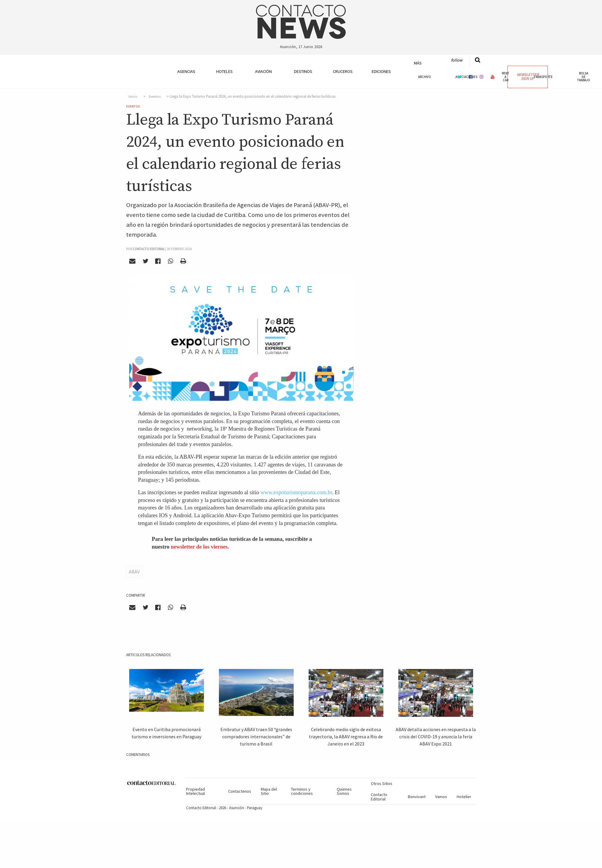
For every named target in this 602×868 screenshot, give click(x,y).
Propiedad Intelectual (195, 791)
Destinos (303, 71)
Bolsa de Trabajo (584, 76)
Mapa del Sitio (269, 791)
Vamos (441, 797)
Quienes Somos (344, 791)
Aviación (263, 71)
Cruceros (342, 71)
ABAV (134, 572)
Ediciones (381, 71)
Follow (457, 60)
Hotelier (464, 797)
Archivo (425, 77)
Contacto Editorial (379, 797)
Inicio (133, 97)
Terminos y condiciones (302, 791)
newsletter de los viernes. (200, 547)
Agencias (186, 71)
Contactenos (240, 791)
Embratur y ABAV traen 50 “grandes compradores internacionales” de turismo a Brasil (256, 737)
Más (418, 63)
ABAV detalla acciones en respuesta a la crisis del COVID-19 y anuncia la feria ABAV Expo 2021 (436, 737)
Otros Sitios (382, 783)
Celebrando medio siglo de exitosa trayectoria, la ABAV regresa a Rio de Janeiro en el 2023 (346, 737)
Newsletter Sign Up (528, 76)
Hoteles (224, 71)
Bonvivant (417, 797)
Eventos (155, 97)
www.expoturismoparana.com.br (296, 492)
